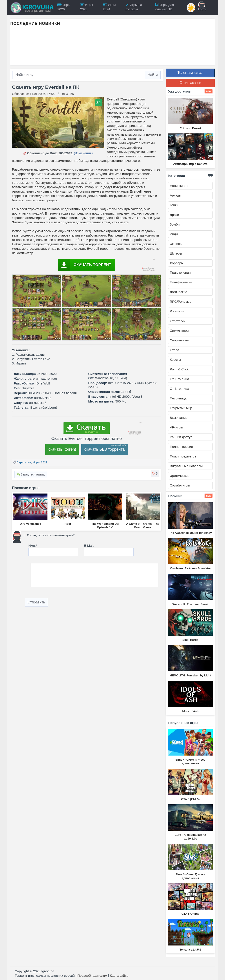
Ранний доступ (181, 437)
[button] (155, 474)
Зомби (175, 224)
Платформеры (181, 282)
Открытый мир (181, 408)
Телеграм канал (190, 73)
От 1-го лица (180, 379)
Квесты (175, 360)
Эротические (180, 476)
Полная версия (181, 447)
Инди (174, 234)
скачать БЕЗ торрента (105, 449)
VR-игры (176, 427)
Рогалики (177, 311)
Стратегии (24, 462)
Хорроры (177, 263)
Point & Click (179, 369)
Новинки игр (179, 186)
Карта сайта (119, 975)
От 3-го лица (180, 389)
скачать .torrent (62, 449)
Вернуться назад (31, 474)
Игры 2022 (40, 462)
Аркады (176, 195)
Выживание (179, 418)
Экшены (176, 244)
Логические (179, 292)
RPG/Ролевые (181, 301)
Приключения (180, 272)
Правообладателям (92, 975)
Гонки (174, 205)
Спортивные (179, 340)
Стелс (174, 350)
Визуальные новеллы (186, 466)
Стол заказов (190, 83)
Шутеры (176, 253)
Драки (174, 215)
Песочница (178, 398)
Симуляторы (180, 331)
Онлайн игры (180, 485)
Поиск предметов (183, 456)
